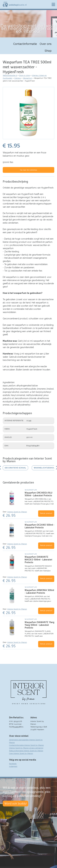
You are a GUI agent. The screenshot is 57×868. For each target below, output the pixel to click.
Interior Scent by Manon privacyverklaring (26, 748)
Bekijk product (46, 513)
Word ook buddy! (16, 803)
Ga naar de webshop (28, 170)
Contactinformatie (25, 44)
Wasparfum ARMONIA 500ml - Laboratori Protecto (39, 592)
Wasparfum (28, 78)
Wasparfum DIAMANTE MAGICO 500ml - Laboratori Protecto (38, 560)
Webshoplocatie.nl (10, 75)
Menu (53, 4)
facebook (13, 764)
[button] (28, 138)
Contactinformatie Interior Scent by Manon (26, 745)
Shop (48, 51)
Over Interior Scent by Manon (21, 753)
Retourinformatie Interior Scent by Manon (26, 751)
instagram (13, 766)
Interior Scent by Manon (17, 512)
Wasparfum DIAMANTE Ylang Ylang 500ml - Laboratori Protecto (39, 625)
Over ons (46, 44)
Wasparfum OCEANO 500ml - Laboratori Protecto (39, 526)
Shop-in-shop (25, 75)
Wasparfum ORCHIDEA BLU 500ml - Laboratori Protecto (38, 494)
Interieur (18, 78)
